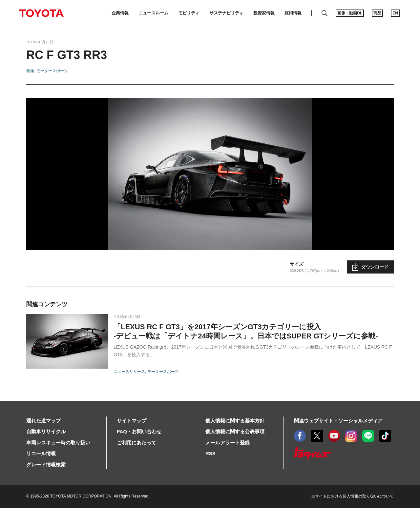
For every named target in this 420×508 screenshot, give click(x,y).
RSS (210, 453)
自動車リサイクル (46, 431)
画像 (30, 71)
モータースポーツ (52, 71)
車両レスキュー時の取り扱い (58, 443)
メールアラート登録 (228, 443)
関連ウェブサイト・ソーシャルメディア (338, 421)
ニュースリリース (129, 372)
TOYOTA (41, 13)
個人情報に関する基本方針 (235, 421)
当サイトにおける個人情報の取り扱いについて (352, 496)
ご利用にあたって (136, 443)
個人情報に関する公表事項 (235, 431)
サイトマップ (132, 421)
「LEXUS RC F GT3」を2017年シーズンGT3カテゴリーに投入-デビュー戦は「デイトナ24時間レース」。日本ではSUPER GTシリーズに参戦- (246, 331)
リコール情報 (41, 453)
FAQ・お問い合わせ (139, 431)
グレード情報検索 (46, 465)
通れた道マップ (43, 421)
